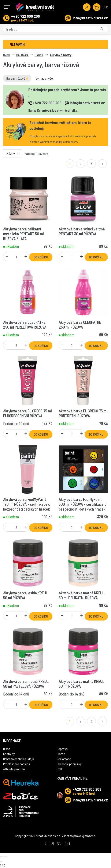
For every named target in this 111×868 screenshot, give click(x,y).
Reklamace (64, 759)
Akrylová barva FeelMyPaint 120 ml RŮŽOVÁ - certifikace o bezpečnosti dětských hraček (27, 504)
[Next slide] (6, 857)
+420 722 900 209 (25, 16)
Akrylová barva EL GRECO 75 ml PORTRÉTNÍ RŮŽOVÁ (83, 413)
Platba (61, 754)
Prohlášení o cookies (17, 764)
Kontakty (9, 754)
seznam (43, 153)
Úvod (6, 55)
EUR (105, 7)
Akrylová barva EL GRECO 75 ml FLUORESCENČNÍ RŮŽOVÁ (27, 413)
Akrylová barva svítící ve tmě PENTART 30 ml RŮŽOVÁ (82, 231)
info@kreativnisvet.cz (90, 18)
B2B (59, 769)
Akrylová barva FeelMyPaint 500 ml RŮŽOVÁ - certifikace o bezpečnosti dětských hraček (83, 504)
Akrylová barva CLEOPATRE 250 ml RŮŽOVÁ (80, 325)
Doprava (62, 749)
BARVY (39, 55)
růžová (22, 78)
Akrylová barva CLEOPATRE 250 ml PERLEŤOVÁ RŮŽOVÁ (25, 325)
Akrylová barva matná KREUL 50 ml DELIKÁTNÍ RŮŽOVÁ (82, 595)
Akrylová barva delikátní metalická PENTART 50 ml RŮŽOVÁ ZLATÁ (23, 234)
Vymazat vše (44, 78)
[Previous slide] (2, 857)
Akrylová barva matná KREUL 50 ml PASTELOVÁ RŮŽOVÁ (26, 684)
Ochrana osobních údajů (19, 759)
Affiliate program (14, 769)
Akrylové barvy (60, 55)
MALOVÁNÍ (22, 55)
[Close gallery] (2, 862)
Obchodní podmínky (69, 764)
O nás (7, 749)
